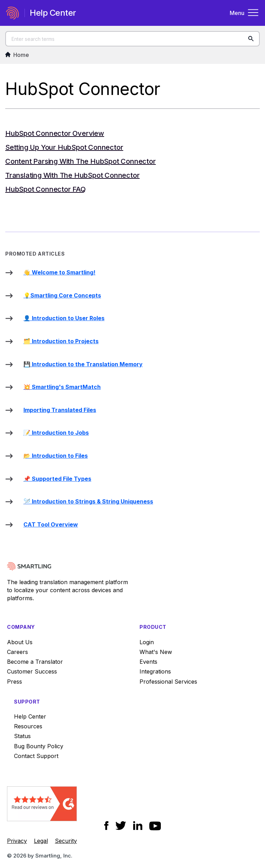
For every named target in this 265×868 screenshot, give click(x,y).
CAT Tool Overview (51, 524)
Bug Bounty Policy (39, 746)
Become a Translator (35, 662)
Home (17, 55)
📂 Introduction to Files (56, 456)
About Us (20, 642)
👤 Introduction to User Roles (64, 318)
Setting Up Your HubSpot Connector (64, 147)
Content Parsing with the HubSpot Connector (81, 161)
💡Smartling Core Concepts (62, 295)
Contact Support (36, 756)
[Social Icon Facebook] (106, 826)
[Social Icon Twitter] (121, 826)
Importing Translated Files (60, 410)
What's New (156, 652)
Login (147, 642)
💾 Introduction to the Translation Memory (83, 364)
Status (22, 736)
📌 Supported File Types (57, 479)
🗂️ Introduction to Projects (61, 341)
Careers (17, 652)
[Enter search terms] (132, 39)
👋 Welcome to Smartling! (59, 272)
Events (148, 662)
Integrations (155, 671)
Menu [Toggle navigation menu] (244, 13)
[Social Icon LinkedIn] (138, 826)
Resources (28, 726)
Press (15, 682)
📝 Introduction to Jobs (56, 433)
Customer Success (32, 671)
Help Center (30, 716)
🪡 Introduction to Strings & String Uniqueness (88, 501)
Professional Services (168, 682)
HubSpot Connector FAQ (45, 189)
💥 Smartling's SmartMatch (62, 387)
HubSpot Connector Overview (55, 133)
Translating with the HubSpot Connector (72, 175)
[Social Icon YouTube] (155, 826)
